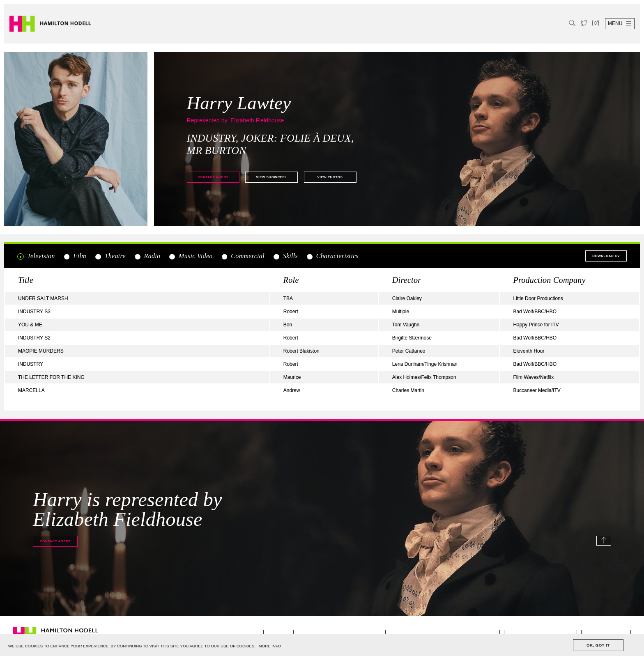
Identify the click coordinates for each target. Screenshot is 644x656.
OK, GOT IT (598, 645)
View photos (330, 177)
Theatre (110, 256)
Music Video (191, 256)
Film (75, 256)
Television (36, 256)
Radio (147, 256)
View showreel (271, 177)
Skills (285, 256)
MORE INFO (270, 646)
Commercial (243, 256)
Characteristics (332, 256)
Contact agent (213, 177)
